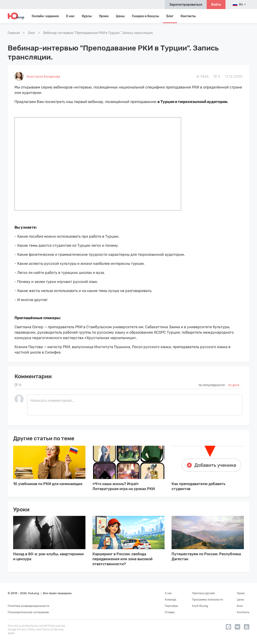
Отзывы (170, 612)
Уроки (104, 16)
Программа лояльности (207, 600)
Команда (171, 600)
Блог (170, 16)
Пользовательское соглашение (28, 612)
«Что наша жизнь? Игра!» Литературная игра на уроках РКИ (124, 486)
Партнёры (171, 606)
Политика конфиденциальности (29, 606)
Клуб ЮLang (200, 606)
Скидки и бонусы (145, 16)
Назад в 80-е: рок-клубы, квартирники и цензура (48, 557)
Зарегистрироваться (186, 5)
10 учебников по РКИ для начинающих (48, 484)
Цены (120, 16)
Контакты (188, 16)
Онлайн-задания (45, 16)
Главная (14, 33)
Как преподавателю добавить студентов (199, 486)
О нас (168, 593)
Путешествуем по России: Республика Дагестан (206, 557)
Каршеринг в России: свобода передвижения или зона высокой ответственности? (122, 559)
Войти (216, 5)
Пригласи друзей (203, 593)
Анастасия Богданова (43, 77)
